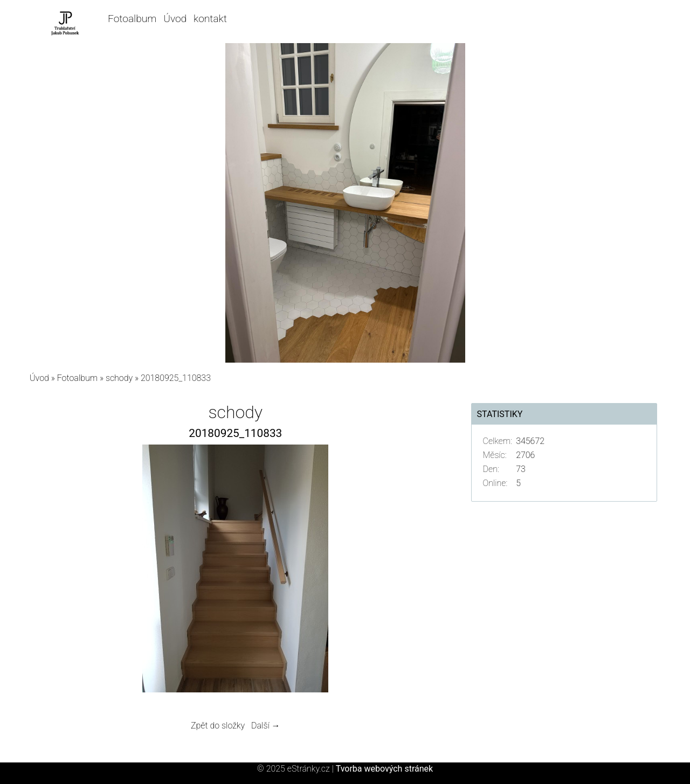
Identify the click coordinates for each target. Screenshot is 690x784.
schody (119, 378)
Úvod (175, 19)
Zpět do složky (218, 726)
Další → (266, 726)
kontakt (210, 19)
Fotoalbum (132, 19)
